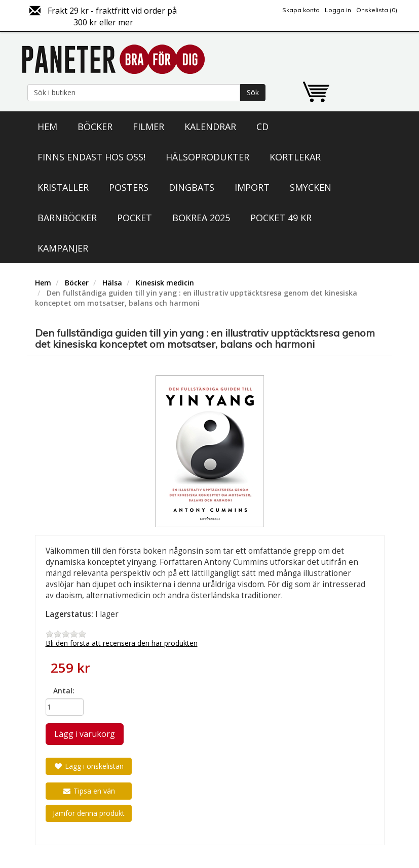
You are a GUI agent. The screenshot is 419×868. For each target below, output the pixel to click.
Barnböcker (67, 218)
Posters (129, 187)
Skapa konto (301, 10)
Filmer (148, 127)
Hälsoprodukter (207, 157)
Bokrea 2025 (201, 218)
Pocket (135, 218)
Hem (47, 127)
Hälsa (112, 283)
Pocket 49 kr (281, 218)
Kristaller (63, 187)
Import (252, 187)
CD (262, 127)
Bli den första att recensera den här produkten (122, 643)
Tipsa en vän (89, 791)
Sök (253, 92)
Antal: (64, 691)
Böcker (95, 127)
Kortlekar (295, 157)
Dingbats (192, 187)
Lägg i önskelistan (89, 766)
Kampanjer (63, 248)
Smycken (311, 187)
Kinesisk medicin (165, 283)
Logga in (338, 10)
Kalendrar (210, 127)
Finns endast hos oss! (91, 157)
